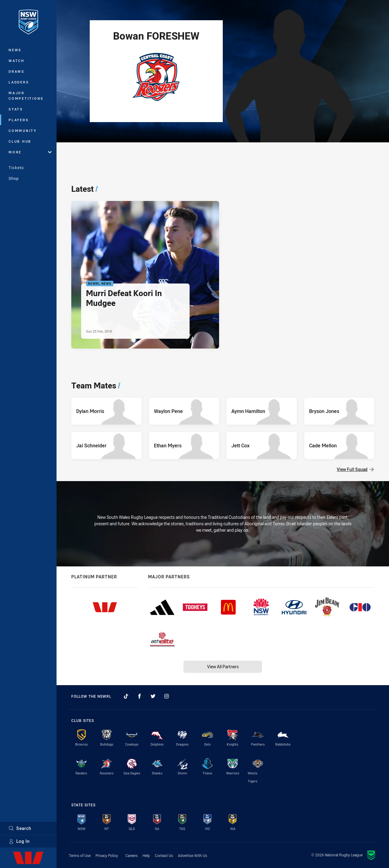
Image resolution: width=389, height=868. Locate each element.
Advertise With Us (193, 855)
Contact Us (164, 855)
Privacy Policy (107, 855)
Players (19, 120)
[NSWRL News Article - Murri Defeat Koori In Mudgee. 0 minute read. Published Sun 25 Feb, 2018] (145, 275)
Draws (17, 71)
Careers (132, 855)
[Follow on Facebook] (139, 696)
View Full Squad (355, 469)
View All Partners (223, 667)
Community (23, 131)
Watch (17, 61)
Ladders (19, 82)
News (15, 50)
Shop (14, 178)
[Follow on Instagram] (167, 696)
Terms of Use (80, 855)
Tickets (16, 168)
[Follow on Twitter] (153, 696)
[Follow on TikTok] (126, 696)
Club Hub (20, 141)
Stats (16, 109)
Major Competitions (26, 96)
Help (146, 855)
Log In (19, 841)
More (30, 152)
